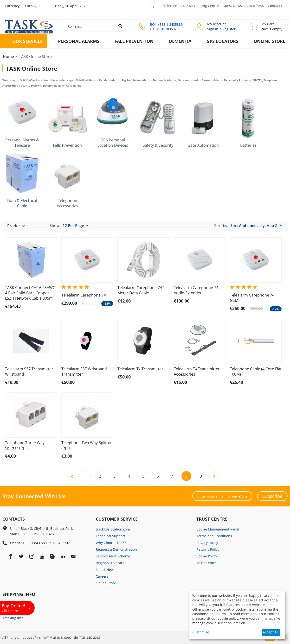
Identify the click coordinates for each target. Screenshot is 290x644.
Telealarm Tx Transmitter (140, 369)
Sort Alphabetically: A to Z (256, 226)
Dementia (180, 41)
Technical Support (110, 536)
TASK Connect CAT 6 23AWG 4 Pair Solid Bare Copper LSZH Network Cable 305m (30, 293)
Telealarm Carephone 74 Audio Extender (196, 290)
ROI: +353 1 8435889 (166, 24)
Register (229, 29)
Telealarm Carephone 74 (84, 295)
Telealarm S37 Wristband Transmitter (84, 372)
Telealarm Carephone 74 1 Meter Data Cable (141, 290)
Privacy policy (207, 543)
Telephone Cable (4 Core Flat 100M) (256, 372)
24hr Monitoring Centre (200, 6)
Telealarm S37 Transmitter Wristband (29, 372)
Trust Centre (206, 563)
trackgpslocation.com (113, 529)
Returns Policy (208, 550)
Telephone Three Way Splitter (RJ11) (25, 445)
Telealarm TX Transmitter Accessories (197, 372)
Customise (201, 632)
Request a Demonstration (116, 550)
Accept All (271, 632)
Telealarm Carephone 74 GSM (252, 298)
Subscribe (272, 496)
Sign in (213, 29)
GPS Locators (222, 41)
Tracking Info (13, 618)
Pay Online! (13, 608)
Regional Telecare (163, 6)
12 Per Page (75, 226)
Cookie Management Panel (218, 529)
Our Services (27, 41)
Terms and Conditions (214, 536)
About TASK (255, 6)
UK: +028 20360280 (165, 29)
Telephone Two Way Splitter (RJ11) (87, 445)
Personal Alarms (79, 41)
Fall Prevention (134, 41)
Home (8, 57)
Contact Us (277, 6)
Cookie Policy (207, 556)
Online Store (269, 41)
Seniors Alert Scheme (113, 556)
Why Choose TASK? (111, 543)
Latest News (232, 6)
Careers (102, 577)
